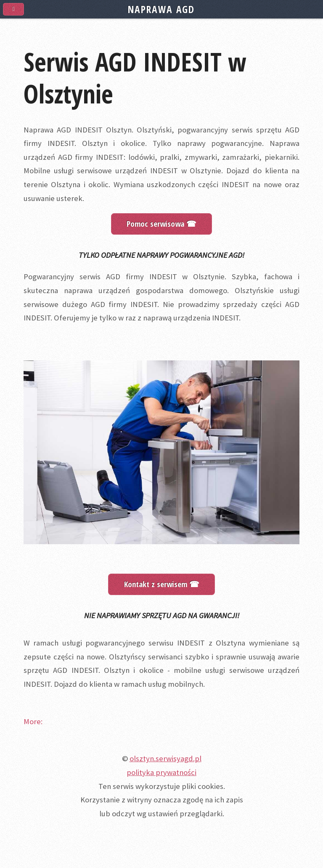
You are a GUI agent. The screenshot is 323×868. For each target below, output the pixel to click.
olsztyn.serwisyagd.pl (165, 758)
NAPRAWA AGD (161, 9)
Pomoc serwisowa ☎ (161, 224)
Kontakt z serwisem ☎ (162, 584)
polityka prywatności (161, 772)
